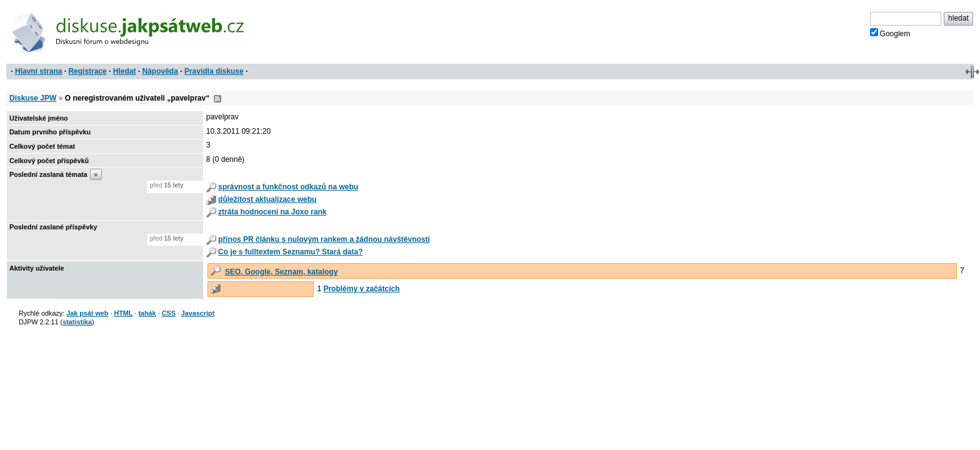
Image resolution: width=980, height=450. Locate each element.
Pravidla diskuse (214, 71)
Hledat (125, 71)
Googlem (890, 33)
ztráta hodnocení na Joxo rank (272, 212)
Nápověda (160, 71)
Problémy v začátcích (361, 289)
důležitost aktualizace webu (267, 199)
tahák (147, 313)
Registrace (87, 71)
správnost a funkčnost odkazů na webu (288, 187)
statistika (77, 322)
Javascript (198, 313)
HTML (123, 313)
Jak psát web (87, 313)
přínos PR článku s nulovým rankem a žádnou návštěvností (324, 239)
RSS (217, 99)
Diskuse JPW (33, 98)
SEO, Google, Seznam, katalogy (282, 272)
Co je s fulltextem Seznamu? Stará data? (290, 252)
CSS (169, 313)
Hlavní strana (38, 71)
